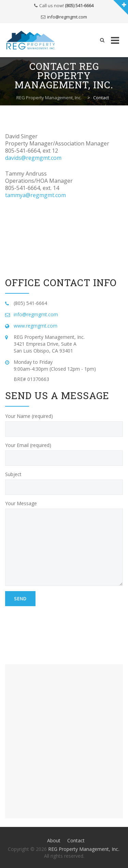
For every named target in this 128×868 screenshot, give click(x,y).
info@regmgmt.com (67, 17)
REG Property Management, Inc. (84, 849)
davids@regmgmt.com (33, 158)
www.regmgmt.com (35, 326)
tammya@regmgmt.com (35, 195)
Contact (76, 840)
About (54, 840)
